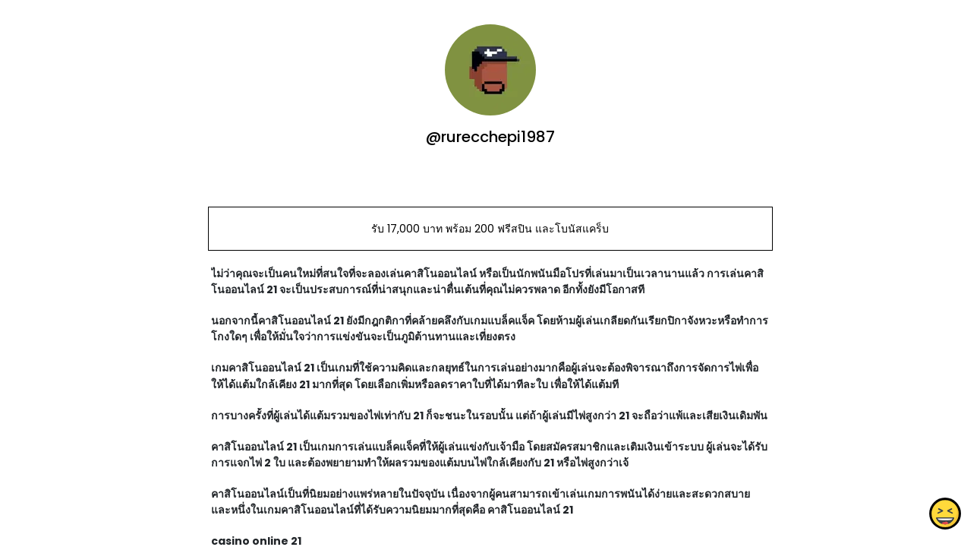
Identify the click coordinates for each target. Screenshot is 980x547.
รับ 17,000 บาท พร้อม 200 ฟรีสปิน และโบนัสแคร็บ (490, 229)
